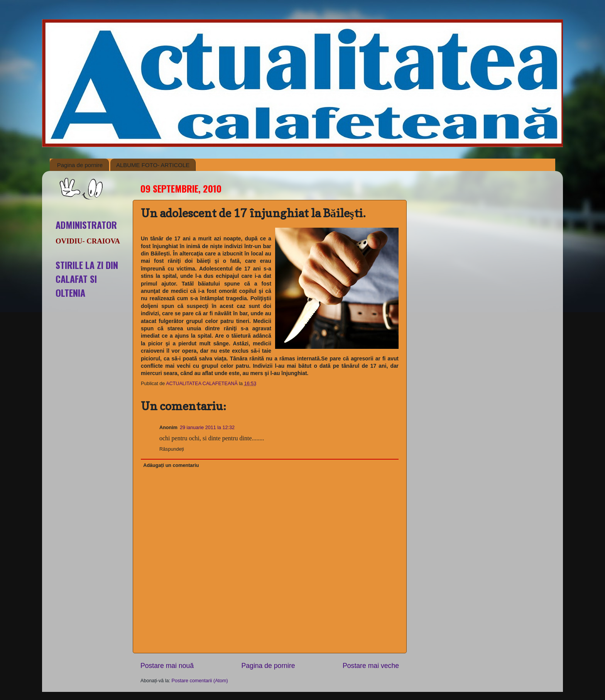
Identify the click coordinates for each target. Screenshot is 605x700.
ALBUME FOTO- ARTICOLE (153, 165)
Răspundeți (172, 449)
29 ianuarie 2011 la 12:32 (207, 428)
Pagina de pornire (80, 165)
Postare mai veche (371, 666)
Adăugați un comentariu (171, 465)
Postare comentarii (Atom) (200, 681)
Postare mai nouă (167, 666)
